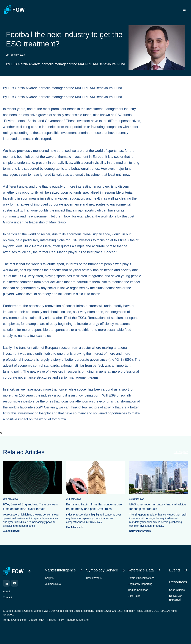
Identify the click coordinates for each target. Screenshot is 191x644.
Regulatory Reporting (140, 584)
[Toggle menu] (184, 10)
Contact (7, 597)
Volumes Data (53, 584)
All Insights (181, 452)
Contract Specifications (141, 578)
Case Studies (177, 590)
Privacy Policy (55, 620)
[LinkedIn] (6, 583)
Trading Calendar (138, 590)
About (6, 591)
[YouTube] (15, 583)
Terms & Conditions (14, 620)
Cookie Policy (36, 620)
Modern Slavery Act (78, 620)
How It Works (94, 578)
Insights (49, 578)
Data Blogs (134, 596)
